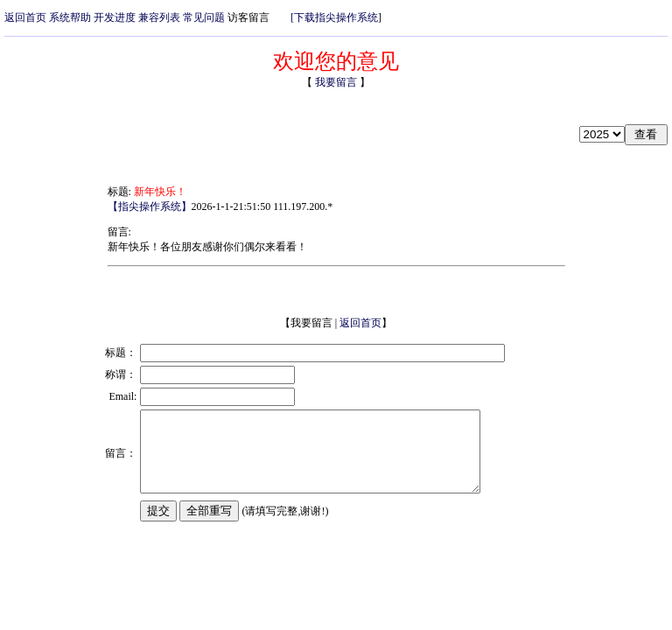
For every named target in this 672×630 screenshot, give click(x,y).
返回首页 (25, 17)
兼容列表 (159, 17)
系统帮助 (70, 17)
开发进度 (115, 17)
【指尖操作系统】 (150, 206)
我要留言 (335, 82)
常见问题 (204, 17)
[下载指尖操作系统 (334, 17)
